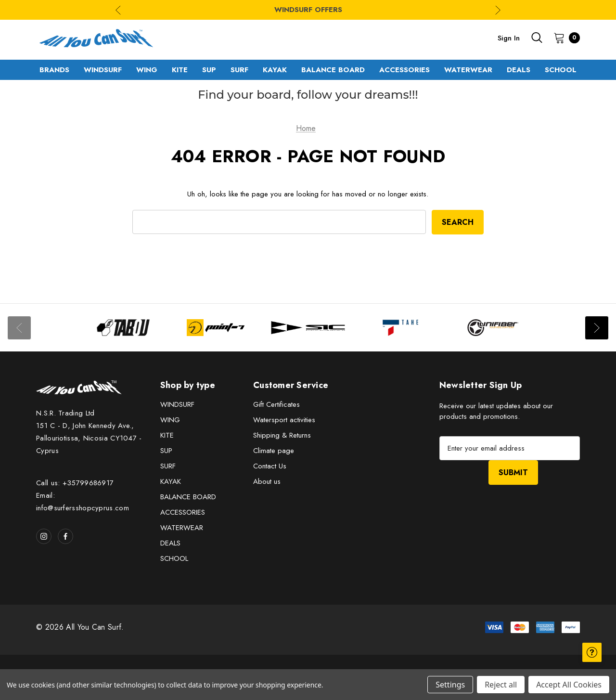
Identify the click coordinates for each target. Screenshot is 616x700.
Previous (19, 328)
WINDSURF (177, 404)
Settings (450, 685)
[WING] (147, 70)
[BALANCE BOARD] (333, 70)
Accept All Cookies (569, 685)
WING (170, 420)
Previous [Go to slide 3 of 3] (118, 10)
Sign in (509, 38)
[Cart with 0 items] (564, 38)
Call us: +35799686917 (75, 483)
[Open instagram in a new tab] (44, 536)
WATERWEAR (182, 528)
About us (267, 481)
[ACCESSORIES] (404, 70)
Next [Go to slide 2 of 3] (498, 10)
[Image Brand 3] (308, 328)
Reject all (501, 685)
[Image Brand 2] (216, 328)
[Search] (537, 38)
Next (597, 328)
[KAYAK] (275, 70)
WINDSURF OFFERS (308, 10)
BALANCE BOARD (188, 497)
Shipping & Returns (282, 435)
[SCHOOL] (561, 70)
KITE (167, 435)
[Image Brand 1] (123, 328)
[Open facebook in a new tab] (65, 536)
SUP (166, 451)
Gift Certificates (276, 404)
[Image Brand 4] (400, 328)
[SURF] (239, 70)
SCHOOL (174, 558)
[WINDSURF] (103, 70)
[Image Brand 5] (493, 328)
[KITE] (180, 70)
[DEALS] (519, 70)
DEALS (170, 543)
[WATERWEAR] (468, 70)
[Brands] (54, 70)
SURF (168, 466)
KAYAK (171, 481)
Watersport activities (284, 420)
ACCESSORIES (183, 512)
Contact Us (270, 466)
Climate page (274, 451)
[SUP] (209, 70)
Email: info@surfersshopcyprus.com (83, 502)
